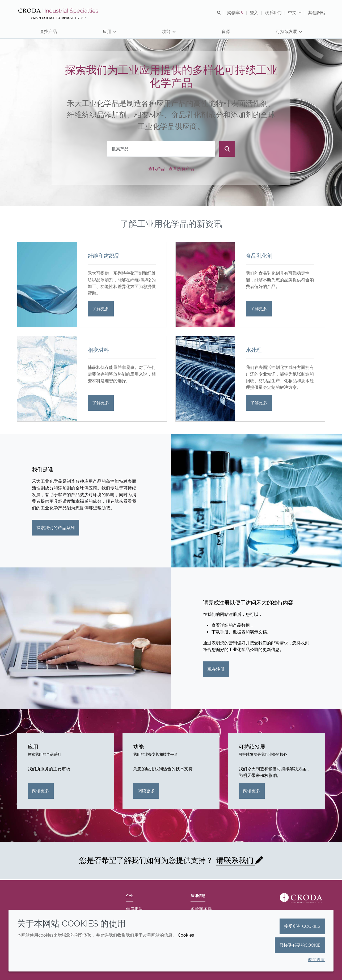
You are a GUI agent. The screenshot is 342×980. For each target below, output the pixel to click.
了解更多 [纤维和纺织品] (101, 310)
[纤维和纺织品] (47, 286)
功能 (138, 748)
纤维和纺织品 (104, 257)
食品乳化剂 (259, 257)
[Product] (161, 150)
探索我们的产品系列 (56, 529)
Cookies (186, 935)
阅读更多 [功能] (146, 792)
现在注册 (216, 670)
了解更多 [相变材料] (101, 404)
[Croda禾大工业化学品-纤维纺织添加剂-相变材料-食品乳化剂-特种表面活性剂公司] (59, 11)
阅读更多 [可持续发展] (252, 792)
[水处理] (206, 380)
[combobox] (161, 150)
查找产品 (157, 169)
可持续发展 (252, 748)
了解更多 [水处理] (259, 404)
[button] (49, 32)
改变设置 (316, 960)
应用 (33, 748)
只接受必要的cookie (300, 945)
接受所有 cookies (302, 926)
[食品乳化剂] (206, 286)
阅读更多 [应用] (41, 792)
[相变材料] (47, 380)
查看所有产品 (181, 169)
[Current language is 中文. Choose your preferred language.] (295, 13)
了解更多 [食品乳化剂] (259, 310)
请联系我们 (236, 861)
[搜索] (227, 150)
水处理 (254, 351)
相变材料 (98, 351)
